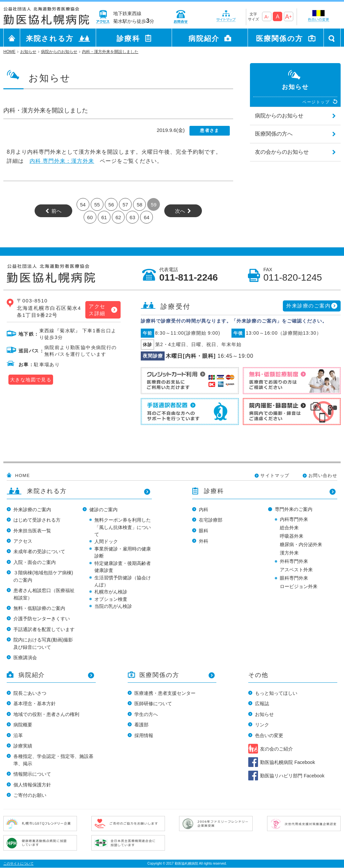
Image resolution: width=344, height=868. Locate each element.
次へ (180, 211)
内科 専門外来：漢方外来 (62, 161)
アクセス (23, 541)
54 (83, 205)
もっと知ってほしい (276, 693)
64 (147, 217)
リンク (262, 725)
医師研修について (153, 704)
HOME (23, 475)
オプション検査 (111, 599)
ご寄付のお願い (30, 795)
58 (140, 205)
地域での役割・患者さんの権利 (46, 714)
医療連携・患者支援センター (165, 693)
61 (104, 217)
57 (125, 205)
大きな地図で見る (31, 380)
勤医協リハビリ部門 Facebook (292, 776)
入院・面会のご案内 (35, 562)
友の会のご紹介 (276, 749)
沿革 (18, 735)
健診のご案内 (103, 510)
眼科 (204, 531)
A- (267, 17)
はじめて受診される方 (37, 520)
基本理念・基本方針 (35, 704)
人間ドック (106, 541)
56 (111, 205)
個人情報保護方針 (32, 785)
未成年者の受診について (39, 551)
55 (97, 205)
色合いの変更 (269, 735)
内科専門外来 (294, 519)
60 (90, 217)
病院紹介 (204, 38)
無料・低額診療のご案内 (39, 608)
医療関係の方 (279, 38)
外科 (204, 541)
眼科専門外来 (294, 578)
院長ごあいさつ (30, 693)
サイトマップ (275, 475)
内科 (204, 510)
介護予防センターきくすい (42, 619)
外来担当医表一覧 (32, 531)
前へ (56, 211)
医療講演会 (25, 658)
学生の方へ (146, 714)
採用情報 (144, 735)
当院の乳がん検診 (113, 606)
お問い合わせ (323, 475)
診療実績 (23, 746)
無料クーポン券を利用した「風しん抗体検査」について (123, 527)
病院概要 (23, 725)
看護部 (141, 725)
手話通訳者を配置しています (44, 629)
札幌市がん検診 (111, 592)
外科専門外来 (294, 561)
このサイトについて (18, 863)
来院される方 (50, 38)
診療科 (128, 38)
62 (118, 217)
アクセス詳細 (97, 310)
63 (133, 217)
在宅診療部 (211, 520)
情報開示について (32, 774)
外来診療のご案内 (308, 306)
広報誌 (262, 704)
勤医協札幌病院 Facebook (287, 762)
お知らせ (264, 714)
